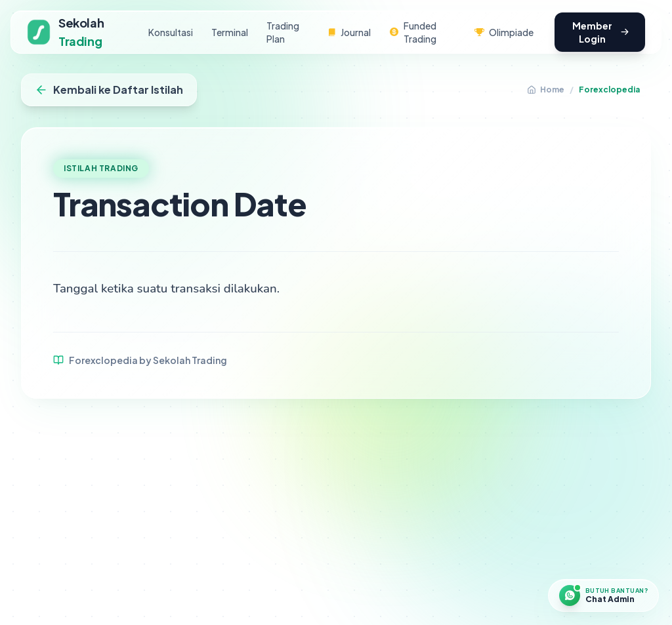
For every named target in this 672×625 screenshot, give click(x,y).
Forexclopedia (609, 90)
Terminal (230, 32)
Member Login (601, 32)
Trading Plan (283, 32)
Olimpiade (504, 32)
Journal (349, 32)
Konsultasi (171, 32)
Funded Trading (413, 32)
